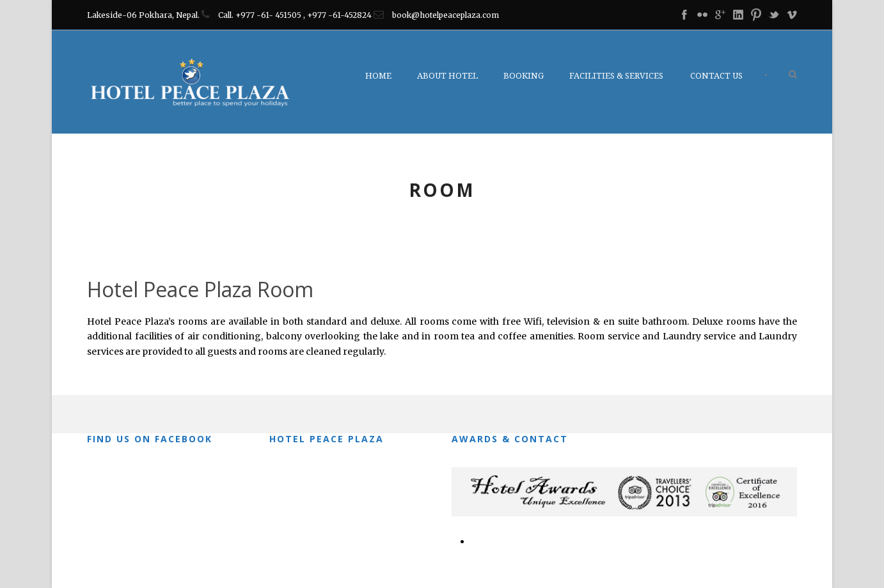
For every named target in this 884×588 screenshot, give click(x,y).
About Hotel (447, 76)
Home (378, 76)
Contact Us (716, 76)
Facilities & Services (616, 76)
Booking (524, 76)
